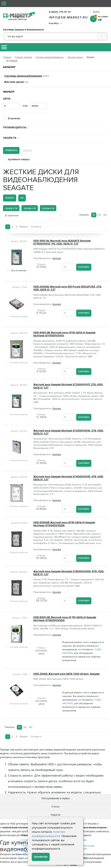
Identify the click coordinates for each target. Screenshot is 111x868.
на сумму (101, 18)
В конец (36, 227)
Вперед (24, 227)
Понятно (41, 857)
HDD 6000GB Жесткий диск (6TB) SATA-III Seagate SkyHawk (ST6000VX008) (64, 524)
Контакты (27, 846)
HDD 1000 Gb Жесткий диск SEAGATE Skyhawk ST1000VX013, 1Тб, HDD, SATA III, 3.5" (62, 242)
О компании (27, 840)
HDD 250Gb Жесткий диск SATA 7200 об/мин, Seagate (66, 674)
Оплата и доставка (27, 843)
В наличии (14, 119)
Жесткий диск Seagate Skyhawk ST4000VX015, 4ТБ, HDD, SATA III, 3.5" (68, 478)
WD (22, 198)
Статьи (55, 807)
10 (94, 215)
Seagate (10, 198)
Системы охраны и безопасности (23, 30)
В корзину (84, 267)
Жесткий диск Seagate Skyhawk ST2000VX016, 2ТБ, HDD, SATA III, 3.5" (68, 432)
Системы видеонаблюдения (50, 57)
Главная (7, 57)
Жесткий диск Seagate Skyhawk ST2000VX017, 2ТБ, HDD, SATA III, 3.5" (68, 386)
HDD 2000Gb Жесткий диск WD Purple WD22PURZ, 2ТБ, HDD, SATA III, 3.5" (68, 288)
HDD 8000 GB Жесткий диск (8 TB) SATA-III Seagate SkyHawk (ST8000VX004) (65, 619)
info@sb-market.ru (68, 17)
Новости (55, 815)
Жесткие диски (75, 57)
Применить (11, 150)
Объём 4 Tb (30, 208)
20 (99, 215)
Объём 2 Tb (11, 208)
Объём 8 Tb (48, 208)
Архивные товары (19, 159)
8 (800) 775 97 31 (60, 12)
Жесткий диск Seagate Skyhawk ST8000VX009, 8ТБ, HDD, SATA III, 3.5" (69, 573)
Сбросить (27, 150)
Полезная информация (27, 854)
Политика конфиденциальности (27, 849)
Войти (96, 12)
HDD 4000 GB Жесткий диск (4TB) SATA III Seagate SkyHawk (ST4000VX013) (64, 334)
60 (105, 215)
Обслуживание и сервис (56, 798)
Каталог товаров (24, 57)
